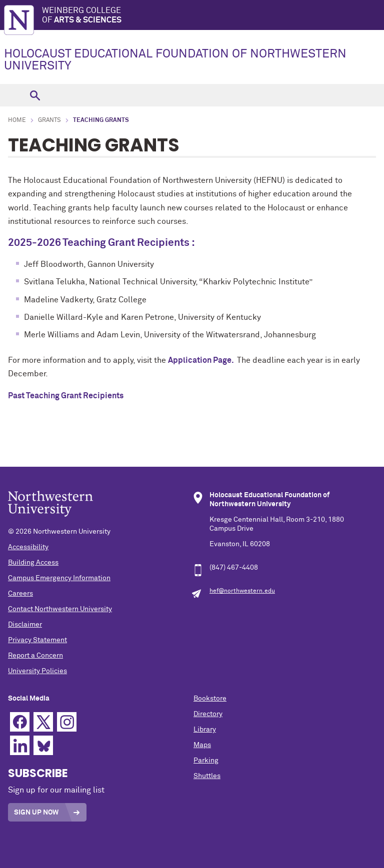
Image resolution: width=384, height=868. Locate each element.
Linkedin (20, 745)
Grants (49, 120)
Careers (20, 594)
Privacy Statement (37, 640)
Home (17, 120)
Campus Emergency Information (59, 578)
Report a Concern (35, 656)
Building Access (33, 563)
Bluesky (43, 745)
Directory (208, 714)
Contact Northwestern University (60, 609)
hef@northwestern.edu (242, 591)
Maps (202, 745)
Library (205, 730)
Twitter (43, 722)
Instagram (67, 722)
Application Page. (201, 360)
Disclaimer (25, 625)
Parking (206, 761)
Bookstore (210, 699)
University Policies (37, 671)
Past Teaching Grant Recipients (66, 396)
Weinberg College (213, 16)
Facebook (20, 722)
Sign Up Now (36, 813)
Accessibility (28, 547)
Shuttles (207, 776)
